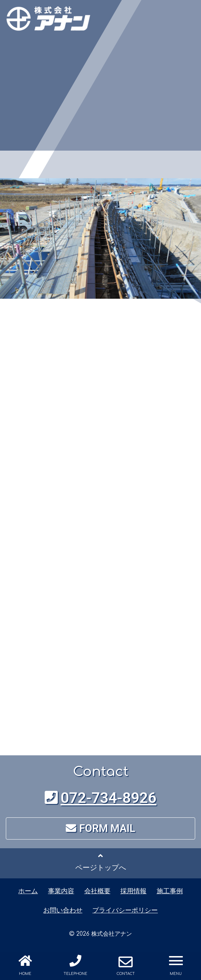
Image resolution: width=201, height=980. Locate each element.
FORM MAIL (100, 828)
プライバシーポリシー (125, 910)
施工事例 (170, 891)
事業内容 (61, 891)
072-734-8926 (101, 798)
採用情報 (133, 891)
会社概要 (97, 891)
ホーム (28, 891)
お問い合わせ (63, 910)
